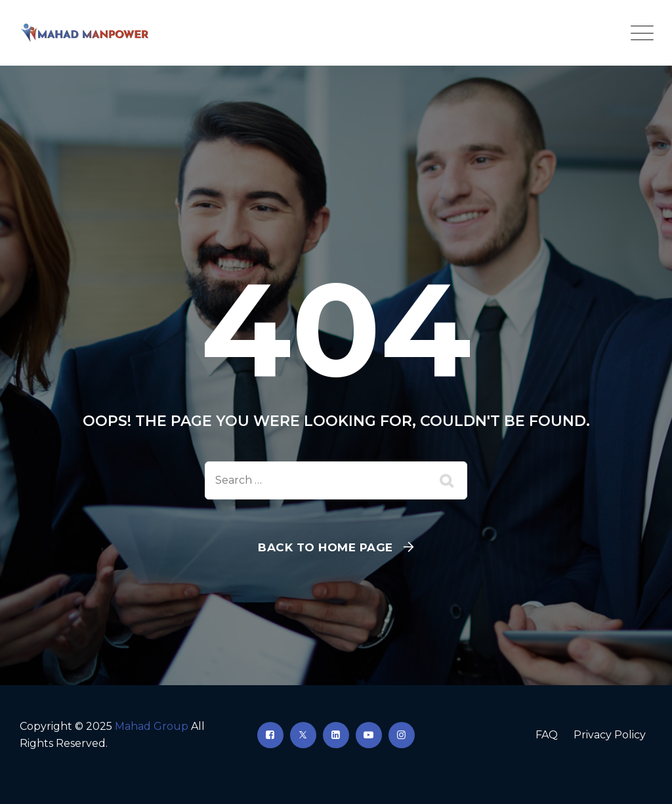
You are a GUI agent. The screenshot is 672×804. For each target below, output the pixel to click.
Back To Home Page (325, 547)
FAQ (547, 735)
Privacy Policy (610, 735)
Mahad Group (152, 726)
